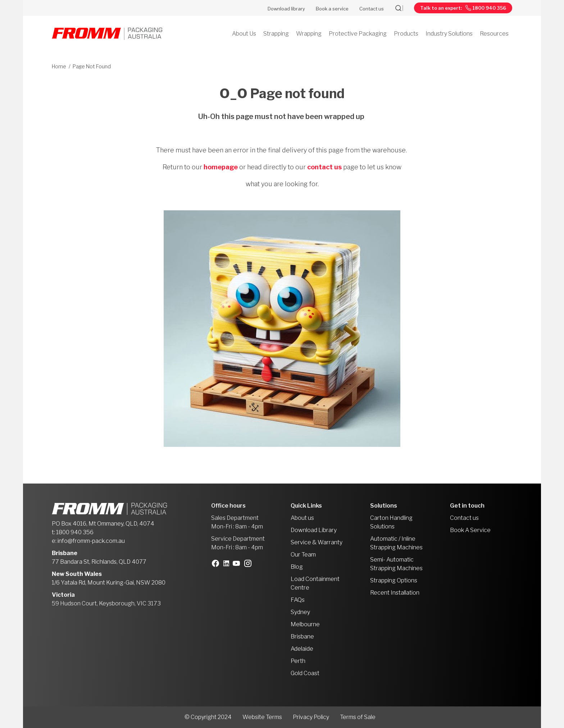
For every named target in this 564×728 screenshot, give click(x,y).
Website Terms (262, 717)
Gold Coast (305, 673)
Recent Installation (395, 593)
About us (302, 518)
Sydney (300, 612)
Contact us (372, 9)
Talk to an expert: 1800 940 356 (463, 8)
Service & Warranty (317, 542)
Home (59, 66)
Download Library (314, 530)
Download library (286, 9)
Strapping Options (394, 580)
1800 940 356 (75, 532)
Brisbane (302, 637)
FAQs (298, 600)
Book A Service (470, 530)
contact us (324, 167)
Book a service (332, 9)
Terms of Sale (358, 717)
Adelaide (302, 649)
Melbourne (305, 624)
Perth (298, 661)
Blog (297, 567)
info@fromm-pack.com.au (91, 541)
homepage (221, 167)
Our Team (303, 555)
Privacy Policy (311, 717)
